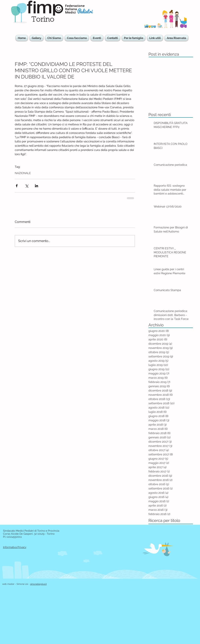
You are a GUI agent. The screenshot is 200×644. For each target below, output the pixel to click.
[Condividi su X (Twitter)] (27, 186)
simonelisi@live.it (38, 584)
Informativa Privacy (15, 547)
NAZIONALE (23, 173)
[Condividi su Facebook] (17, 186)
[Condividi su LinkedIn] (37, 186)
